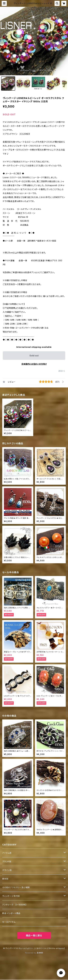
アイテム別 (7, 853)
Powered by (34, 953)
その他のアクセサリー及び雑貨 (16, 887)
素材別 (5, 879)
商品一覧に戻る (34, 935)
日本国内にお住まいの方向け (34, 364)
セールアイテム (9, 922)
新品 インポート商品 (11, 913)
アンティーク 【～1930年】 (14, 905)
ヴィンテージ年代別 (11, 896)
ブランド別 (7, 862)
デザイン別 (7, 870)
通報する (62, 371)
